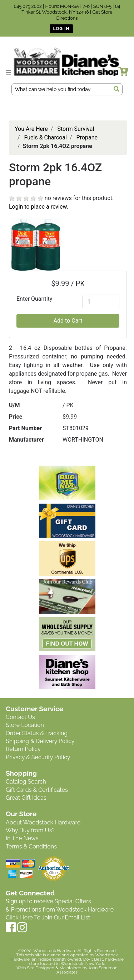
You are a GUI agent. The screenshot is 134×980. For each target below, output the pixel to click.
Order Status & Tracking (37, 733)
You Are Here (31, 129)
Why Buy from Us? (30, 830)
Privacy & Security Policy (38, 757)
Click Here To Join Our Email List (48, 917)
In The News (22, 838)
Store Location (25, 725)
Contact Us (20, 717)
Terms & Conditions (31, 846)
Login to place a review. (39, 207)
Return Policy (23, 749)
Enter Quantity (34, 299)
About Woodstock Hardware (43, 822)
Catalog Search (26, 782)
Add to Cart (68, 321)
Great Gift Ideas (26, 798)
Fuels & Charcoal (46, 137)
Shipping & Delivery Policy (40, 741)
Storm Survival (76, 129)
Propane (87, 137)
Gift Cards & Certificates (37, 790)
